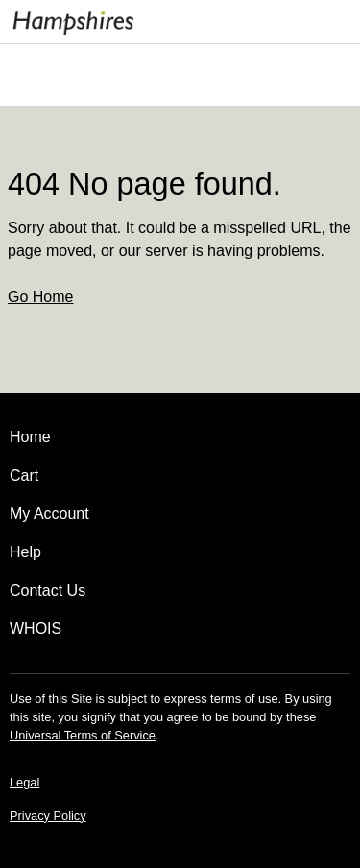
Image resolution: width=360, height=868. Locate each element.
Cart (24, 475)
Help (25, 552)
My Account (49, 514)
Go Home (40, 297)
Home (30, 437)
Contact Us (48, 590)
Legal (24, 782)
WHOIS (36, 629)
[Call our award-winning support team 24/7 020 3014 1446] (314, 22)
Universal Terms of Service (83, 735)
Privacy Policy (48, 816)
